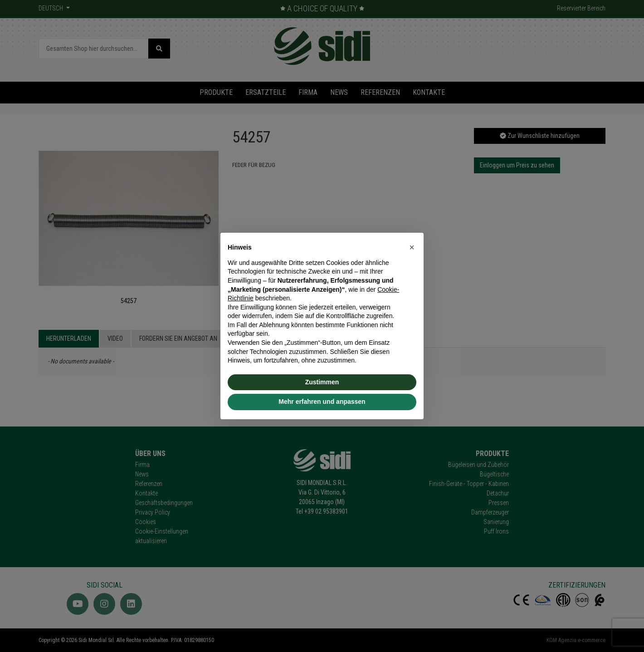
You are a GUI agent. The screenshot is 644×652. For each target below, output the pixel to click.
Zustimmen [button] (322, 382)
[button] (412, 247)
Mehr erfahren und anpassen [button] (322, 402)
